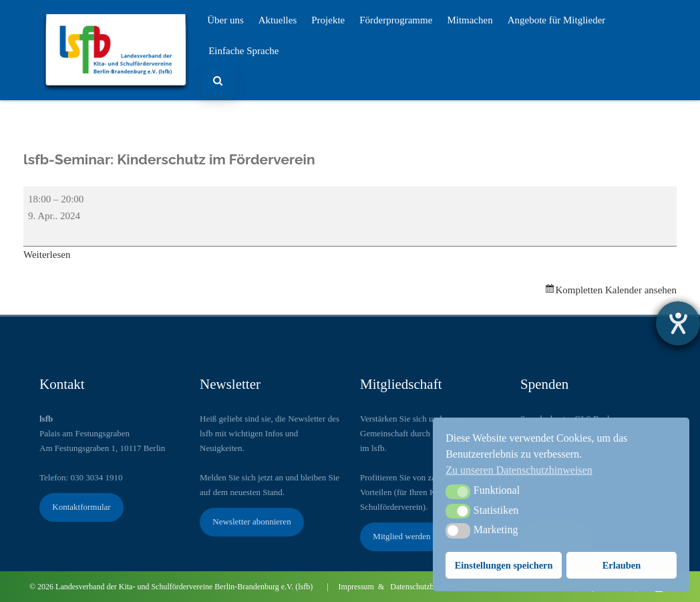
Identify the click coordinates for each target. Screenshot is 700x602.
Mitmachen (470, 20)
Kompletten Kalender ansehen (616, 290)
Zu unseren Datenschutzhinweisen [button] (519, 470)
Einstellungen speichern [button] (504, 565)
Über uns (225, 20)
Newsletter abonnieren (251, 521)
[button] (458, 492)
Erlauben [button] (622, 565)
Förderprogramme (396, 20)
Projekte (328, 20)
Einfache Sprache (243, 51)
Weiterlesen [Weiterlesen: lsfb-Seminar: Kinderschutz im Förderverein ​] (47, 255)
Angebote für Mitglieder (557, 20)
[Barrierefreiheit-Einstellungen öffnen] (678, 323)
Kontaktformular (81, 507)
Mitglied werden (401, 536)
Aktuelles (278, 20)
